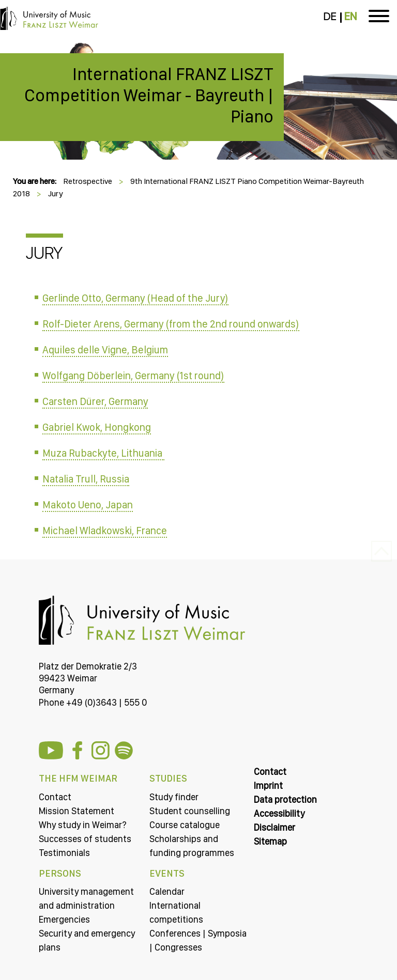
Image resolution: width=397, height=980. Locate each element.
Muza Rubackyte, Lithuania (103, 453)
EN (350, 17)
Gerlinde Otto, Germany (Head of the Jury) (135, 298)
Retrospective (88, 181)
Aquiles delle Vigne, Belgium (105, 350)
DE (330, 17)
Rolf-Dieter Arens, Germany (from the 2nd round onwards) (171, 324)
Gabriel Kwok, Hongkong (97, 427)
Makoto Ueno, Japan (88, 505)
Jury (56, 193)
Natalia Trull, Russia (86, 479)
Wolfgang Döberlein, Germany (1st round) (133, 376)
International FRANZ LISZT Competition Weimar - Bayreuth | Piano (149, 95)
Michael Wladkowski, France (105, 531)
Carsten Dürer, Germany (95, 401)
